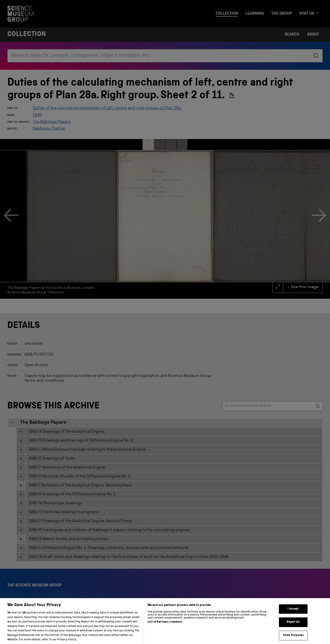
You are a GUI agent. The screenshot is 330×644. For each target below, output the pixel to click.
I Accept (293, 613)
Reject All (293, 626)
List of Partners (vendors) (165, 626)
